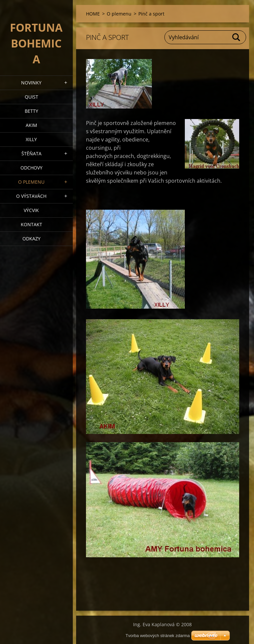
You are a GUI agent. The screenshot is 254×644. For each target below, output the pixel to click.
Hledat (237, 37)
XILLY (31, 139)
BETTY (31, 111)
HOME (93, 14)
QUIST (31, 97)
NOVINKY (31, 83)
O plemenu (31, 182)
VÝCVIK (31, 210)
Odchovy (31, 168)
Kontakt (31, 224)
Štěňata (31, 153)
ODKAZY (31, 239)
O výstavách (31, 196)
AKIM (31, 125)
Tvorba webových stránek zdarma (158, 636)
